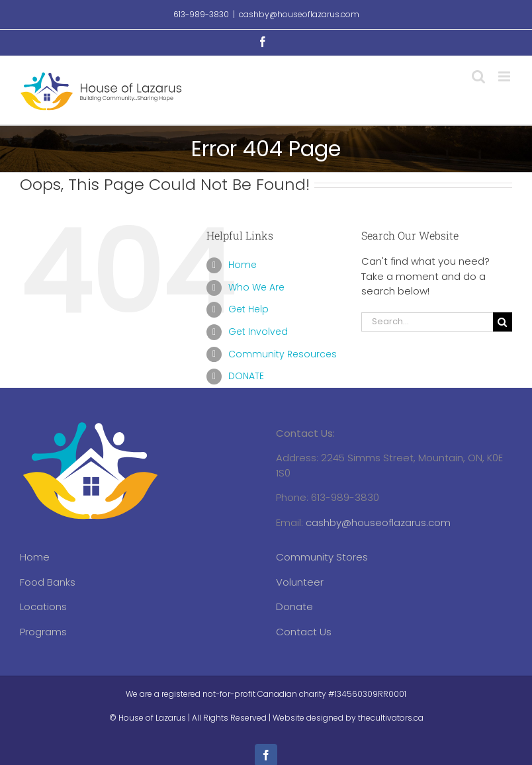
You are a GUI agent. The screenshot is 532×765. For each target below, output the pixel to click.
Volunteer (300, 582)
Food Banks (48, 582)
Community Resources (283, 354)
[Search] (503, 322)
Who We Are (256, 287)
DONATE (246, 376)
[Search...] (427, 322)
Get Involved (258, 332)
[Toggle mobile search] (478, 76)
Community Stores (322, 557)
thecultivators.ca (391, 718)
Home (243, 265)
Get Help (248, 309)
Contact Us (304, 632)
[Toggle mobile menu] (505, 76)
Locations (43, 607)
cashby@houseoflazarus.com (299, 14)
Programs (43, 632)
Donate (294, 607)
